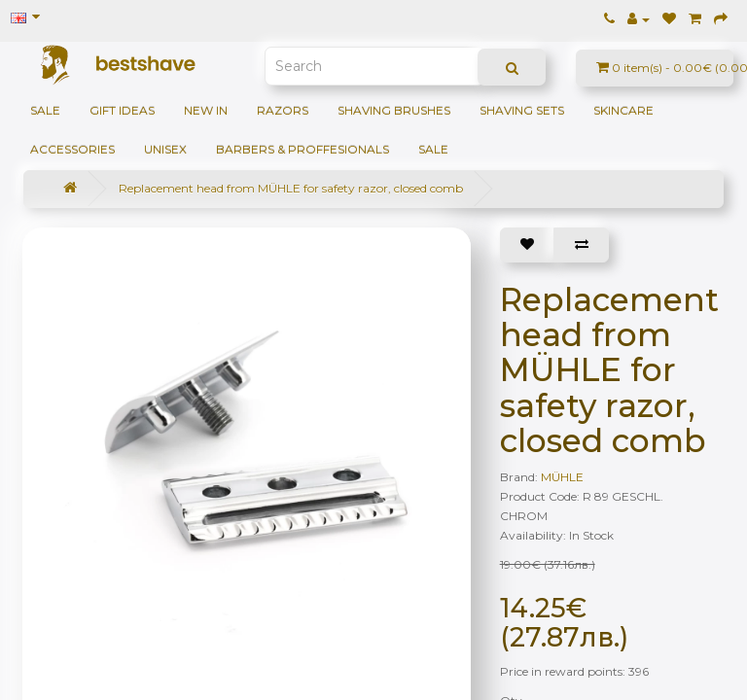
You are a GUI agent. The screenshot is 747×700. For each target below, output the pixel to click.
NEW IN (206, 110)
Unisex (165, 149)
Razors (283, 110)
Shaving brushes (394, 110)
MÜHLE (562, 477)
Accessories (72, 149)
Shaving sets (522, 110)
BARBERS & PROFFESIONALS (302, 149)
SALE (45, 110)
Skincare (623, 110)
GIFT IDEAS (122, 110)
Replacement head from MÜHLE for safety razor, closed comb (291, 188)
